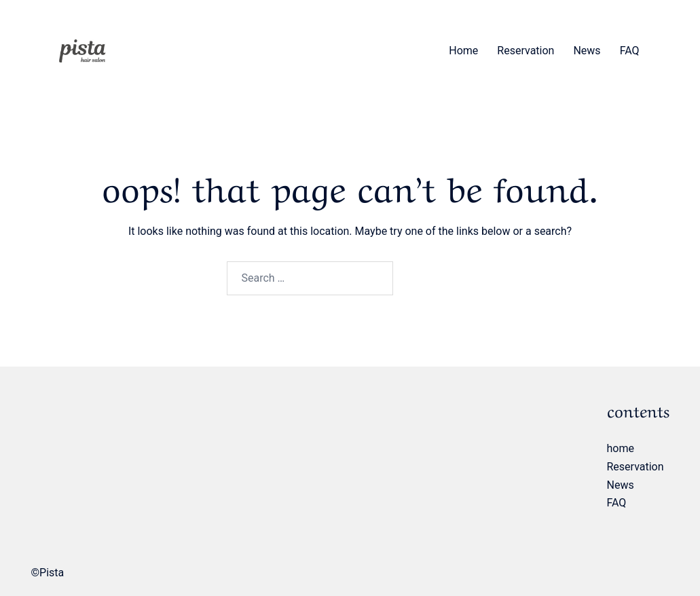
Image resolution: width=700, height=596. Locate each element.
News (587, 51)
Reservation (526, 51)
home (463, 51)
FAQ (630, 51)
